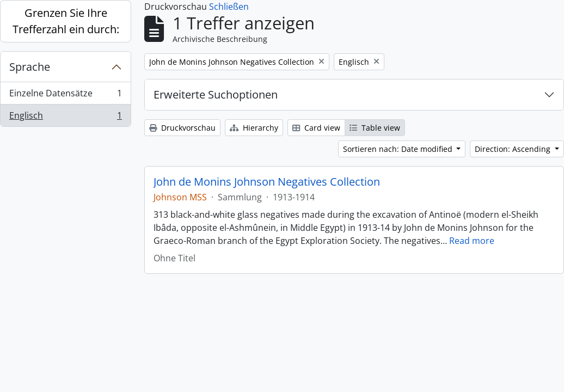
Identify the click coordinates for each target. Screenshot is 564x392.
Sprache (30, 67)
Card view (316, 128)
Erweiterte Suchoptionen (216, 94)
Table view (375, 128)
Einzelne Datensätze (65, 96)
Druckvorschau (182, 128)
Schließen (229, 7)
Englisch (65, 118)
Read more (472, 241)
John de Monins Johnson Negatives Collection (267, 182)
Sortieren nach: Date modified (399, 149)
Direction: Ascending (514, 149)
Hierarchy (254, 128)
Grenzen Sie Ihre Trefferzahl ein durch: (66, 21)
